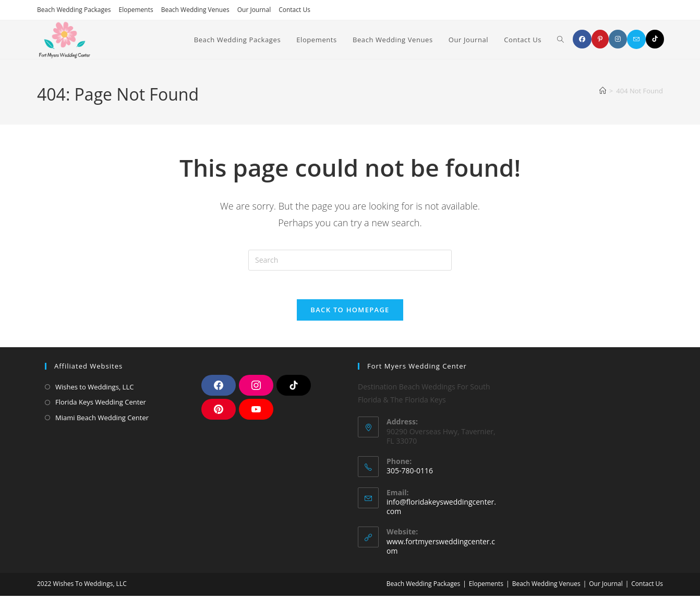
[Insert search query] (350, 260)
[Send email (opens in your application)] (636, 39)
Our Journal (254, 10)
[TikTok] (655, 39)
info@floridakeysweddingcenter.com (441, 510)
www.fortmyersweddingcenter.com (441, 549)
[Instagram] (618, 39)
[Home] (603, 91)
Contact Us (294, 10)
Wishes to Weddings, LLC (94, 390)
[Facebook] (582, 39)
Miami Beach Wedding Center (102, 420)
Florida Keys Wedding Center (101, 405)
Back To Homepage (350, 313)
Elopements (136, 10)
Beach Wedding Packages (74, 10)
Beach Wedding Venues (195, 10)
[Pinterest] (600, 39)
